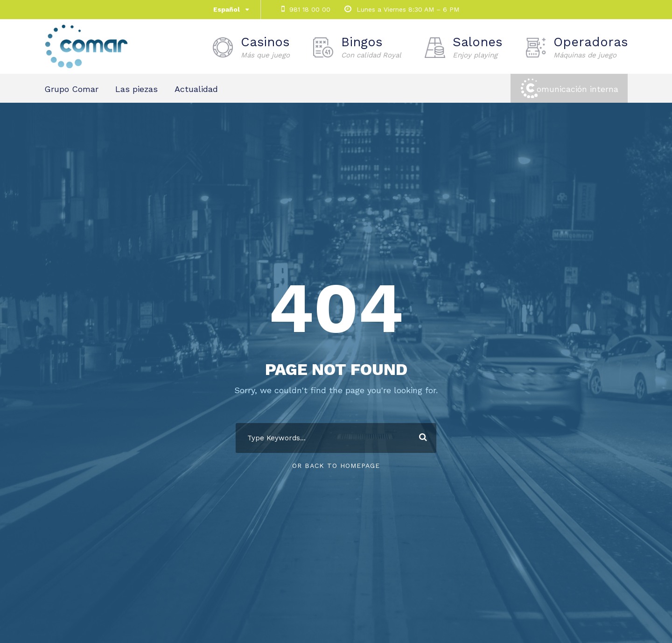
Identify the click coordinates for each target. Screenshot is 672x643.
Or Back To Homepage (336, 466)
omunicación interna (577, 89)
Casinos (265, 47)
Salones (477, 47)
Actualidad (196, 89)
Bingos (371, 47)
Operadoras (591, 47)
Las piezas (136, 89)
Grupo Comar (71, 89)
